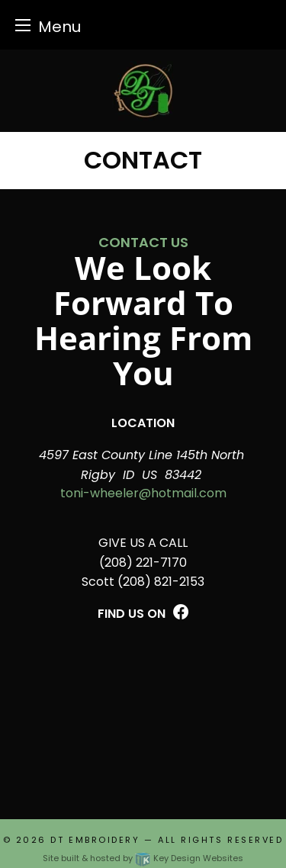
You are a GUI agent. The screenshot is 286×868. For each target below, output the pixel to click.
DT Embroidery (95, 840)
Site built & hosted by (143, 858)
